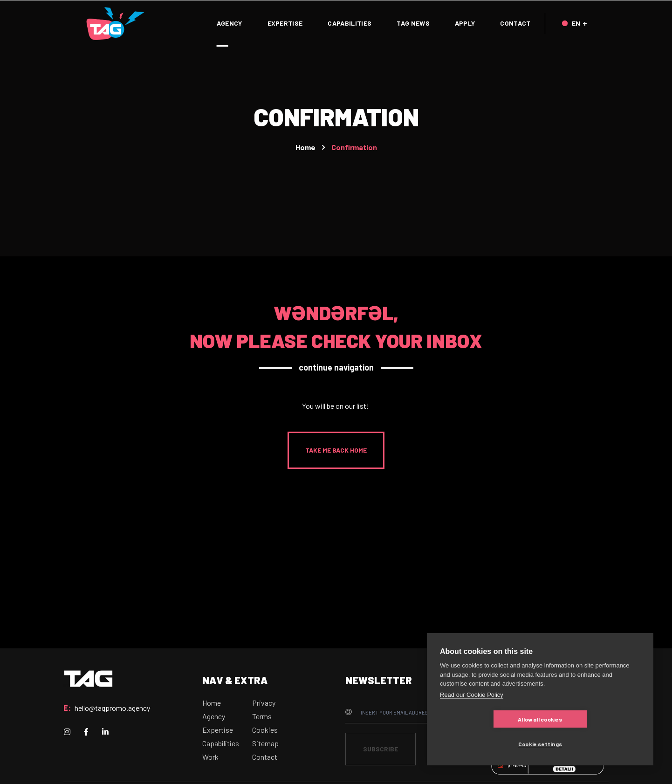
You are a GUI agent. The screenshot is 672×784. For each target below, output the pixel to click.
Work (210, 757)
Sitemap (265, 743)
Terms (262, 716)
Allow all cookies (484, 744)
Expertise (218, 730)
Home (305, 147)
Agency (214, 716)
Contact (265, 757)
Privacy (264, 703)
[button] (336, 450)
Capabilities (221, 743)
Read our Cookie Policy (472, 719)
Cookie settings (596, 744)
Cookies (265, 730)
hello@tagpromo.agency (112, 708)
